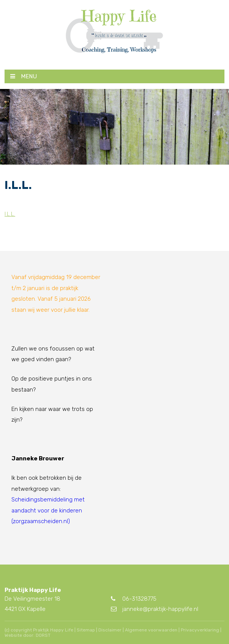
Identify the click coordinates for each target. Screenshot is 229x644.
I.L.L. (10, 214)
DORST (43, 635)
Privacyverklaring (200, 630)
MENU (24, 76)
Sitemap (86, 630)
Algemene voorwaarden (151, 630)
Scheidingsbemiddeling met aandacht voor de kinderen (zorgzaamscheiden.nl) (48, 510)
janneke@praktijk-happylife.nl (155, 609)
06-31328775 (134, 599)
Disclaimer (110, 630)
